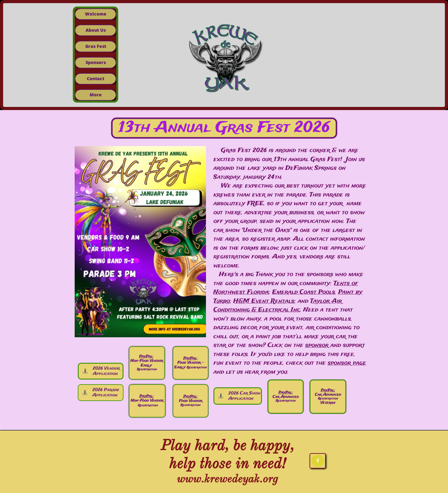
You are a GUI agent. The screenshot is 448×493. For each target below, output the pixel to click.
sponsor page (347, 363)
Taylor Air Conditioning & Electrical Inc (278, 306)
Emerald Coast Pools (304, 292)
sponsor (317, 345)
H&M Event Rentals (264, 301)
